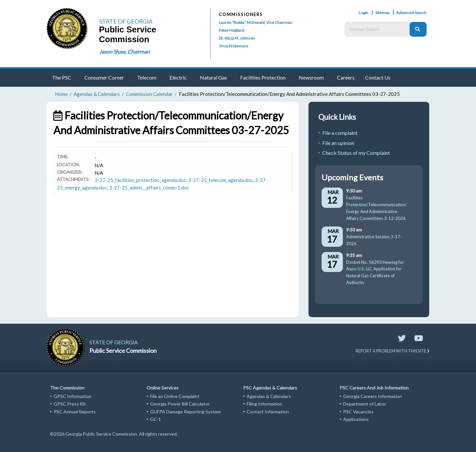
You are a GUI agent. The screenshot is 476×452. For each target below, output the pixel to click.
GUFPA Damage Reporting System (185, 412)
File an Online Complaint (175, 396)
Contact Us (378, 77)
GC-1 (156, 419)
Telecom (147, 77)
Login (364, 13)
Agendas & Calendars (97, 94)
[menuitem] (63, 78)
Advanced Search (411, 13)
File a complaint (340, 133)
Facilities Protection (263, 77)
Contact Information (268, 412)
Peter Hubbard (232, 30)
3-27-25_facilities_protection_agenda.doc (140, 180)
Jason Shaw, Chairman (124, 52)
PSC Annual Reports (75, 412)
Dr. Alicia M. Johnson (237, 38)
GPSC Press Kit (70, 404)
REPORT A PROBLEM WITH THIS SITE (393, 351)
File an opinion (338, 143)
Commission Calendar (149, 94)
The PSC (62, 77)
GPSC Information (72, 396)
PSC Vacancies (358, 412)
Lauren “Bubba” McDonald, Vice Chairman (256, 22)
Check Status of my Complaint (356, 153)
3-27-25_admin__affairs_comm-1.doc (149, 188)
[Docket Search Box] (379, 29)
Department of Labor (365, 404)
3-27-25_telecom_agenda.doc (220, 180)
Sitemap (382, 13)
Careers (346, 77)
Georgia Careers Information (373, 396)
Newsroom (311, 77)
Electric (178, 77)
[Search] (418, 29)
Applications (356, 419)
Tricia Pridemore (234, 46)
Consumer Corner (104, 77)
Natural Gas (213, 77)
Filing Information (264, 404)
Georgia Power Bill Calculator (180, 404)
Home (61, 94)
